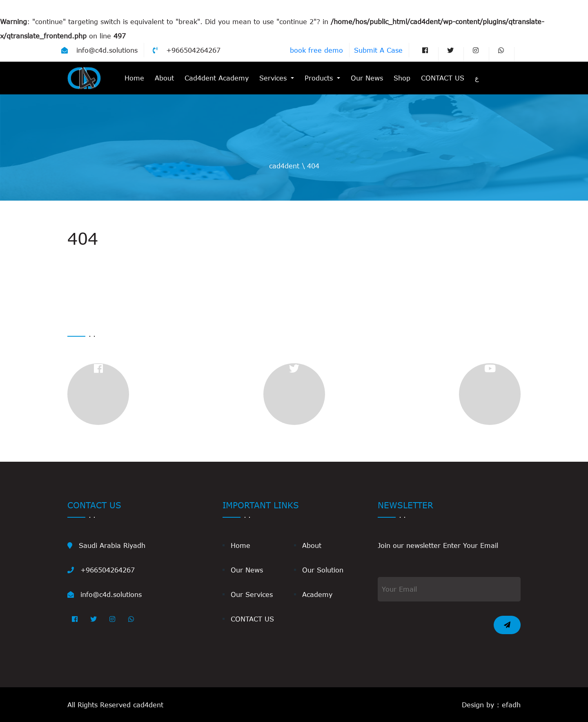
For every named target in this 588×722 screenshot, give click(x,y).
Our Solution (323, 570)
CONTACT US (443, 78)
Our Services (252, 594)
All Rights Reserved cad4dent (115, 705)
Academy (317, 594)
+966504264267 (187, 50)
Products (320, 78)
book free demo (316, 50)
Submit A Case (378, 50)
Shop (402, 78)
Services (274, 78)
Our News (367, 78)
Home (134, 78)
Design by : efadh (491, 705)
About (164, 78)
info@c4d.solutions (99, 50)
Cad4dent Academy (217, 78)
